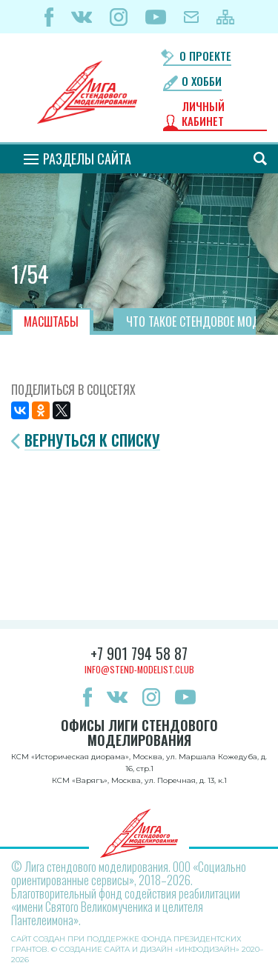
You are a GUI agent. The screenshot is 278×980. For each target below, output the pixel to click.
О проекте (205, 56)
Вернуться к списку (92, 440)
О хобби (202, 81)
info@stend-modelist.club (139, 669)
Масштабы (51, 321)
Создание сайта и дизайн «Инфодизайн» (149, 949)
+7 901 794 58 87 (139, 653)
